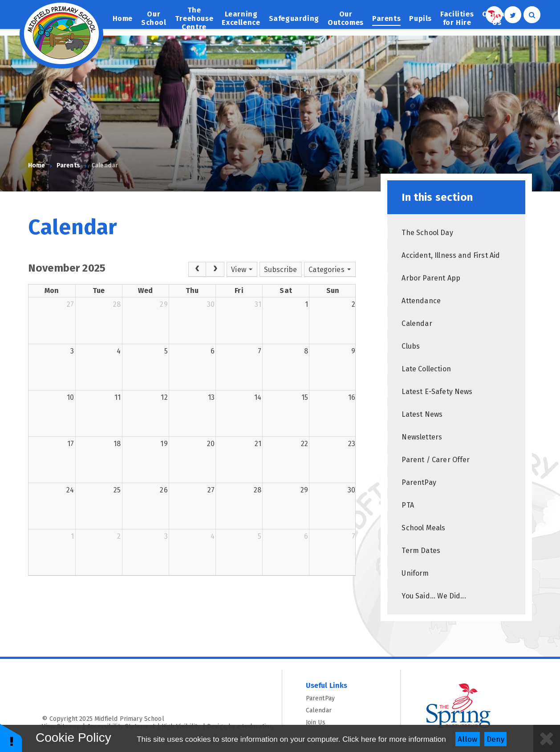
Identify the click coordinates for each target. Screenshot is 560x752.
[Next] (215, 269)
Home (37, 165)
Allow (467, 739)
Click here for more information (394, 739)
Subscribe (280, 270)
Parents (68, 165)
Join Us (341, 722)
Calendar (105, 165)
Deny (495, 739)
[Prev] (197, 269)
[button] (11, 738)
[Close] (547, 738)
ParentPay (341, 698)
